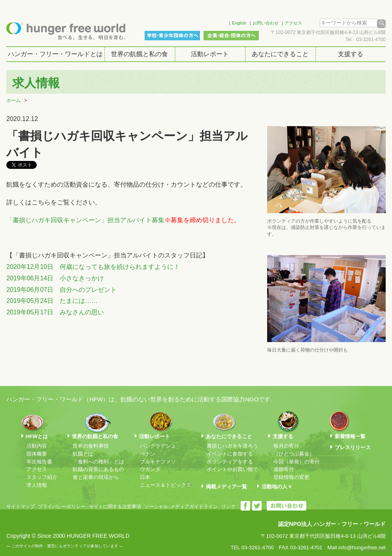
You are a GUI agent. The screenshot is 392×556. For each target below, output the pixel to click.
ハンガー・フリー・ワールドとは (55, 54)
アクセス (293, 23)
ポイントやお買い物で (232, 469)
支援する (351, 54)
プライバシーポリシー (62, 507)
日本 (145, 477)
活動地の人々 (277, 487)
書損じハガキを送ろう (232, 446)
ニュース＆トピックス (166, 485)
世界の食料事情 (91, 446)
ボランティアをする (230, 462)
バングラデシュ (158, 446)
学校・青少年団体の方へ (172, 36)
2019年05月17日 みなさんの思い (55, 312)
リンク (228, 507)
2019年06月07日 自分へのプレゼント (61, 290)
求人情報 (37, 485)
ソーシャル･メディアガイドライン (181, 507)
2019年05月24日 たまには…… (52, 301)
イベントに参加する (230, 454)
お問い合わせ (266, 23)
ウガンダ (150, 469)
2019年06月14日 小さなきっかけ (55, 278)
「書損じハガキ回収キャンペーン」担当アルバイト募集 (85, 220)
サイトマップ (21, 507)
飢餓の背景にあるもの (98, 469)
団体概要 (37, 454)
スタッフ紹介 (42, 477)
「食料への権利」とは (98, 462)
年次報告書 (39, 462)
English (239, 23)
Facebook (211, 22)
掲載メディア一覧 (226, 487)
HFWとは (37, 436)
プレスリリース (353, 447)
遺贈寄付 (284, 469)
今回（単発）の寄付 (297, 462)
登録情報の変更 (291, 477)
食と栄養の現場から (96, 477)
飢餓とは (83, 454)
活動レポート (210, 54)
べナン (148, 454)
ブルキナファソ (158, 462)
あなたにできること (280, 54)
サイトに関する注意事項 (115, 507)
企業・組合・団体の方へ (231, 36)
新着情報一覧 (350, 436)
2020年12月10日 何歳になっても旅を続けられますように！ (93, 267)
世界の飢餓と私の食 (139, 54)
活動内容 (37, 446)
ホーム (13, 100)
